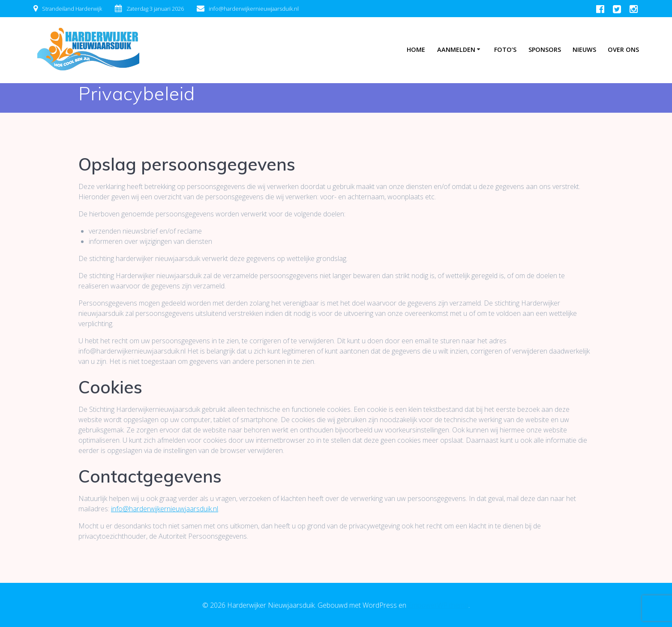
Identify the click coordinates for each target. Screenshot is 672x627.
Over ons (623, 49)
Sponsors (545, 49)
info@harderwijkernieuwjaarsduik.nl (165, 509)
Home (416, 49)
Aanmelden (456, 49)
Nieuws (584, 49)
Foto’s (505, 49)
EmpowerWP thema (438, 605)
